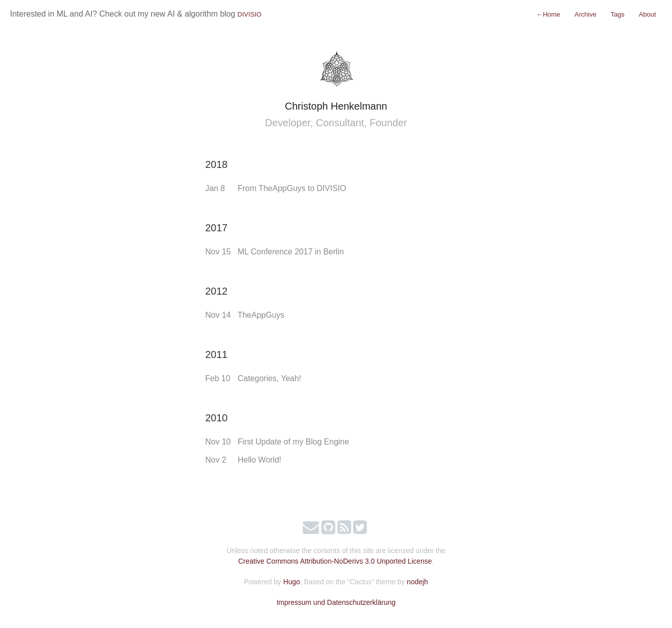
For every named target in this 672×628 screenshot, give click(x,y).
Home (548, 14)
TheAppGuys (261, 315)
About (647, 14)
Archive (585, 14)
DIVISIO (249, 14)
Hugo (291, 582)
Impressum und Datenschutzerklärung (336, 602)
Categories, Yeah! (269, 378)
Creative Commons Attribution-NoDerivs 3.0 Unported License (335, 561)
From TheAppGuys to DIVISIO (292, 188)
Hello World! (259, 460)
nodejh (417, 582)
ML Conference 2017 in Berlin (290, 252)
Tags (617, 14)
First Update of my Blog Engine (293, 442)
